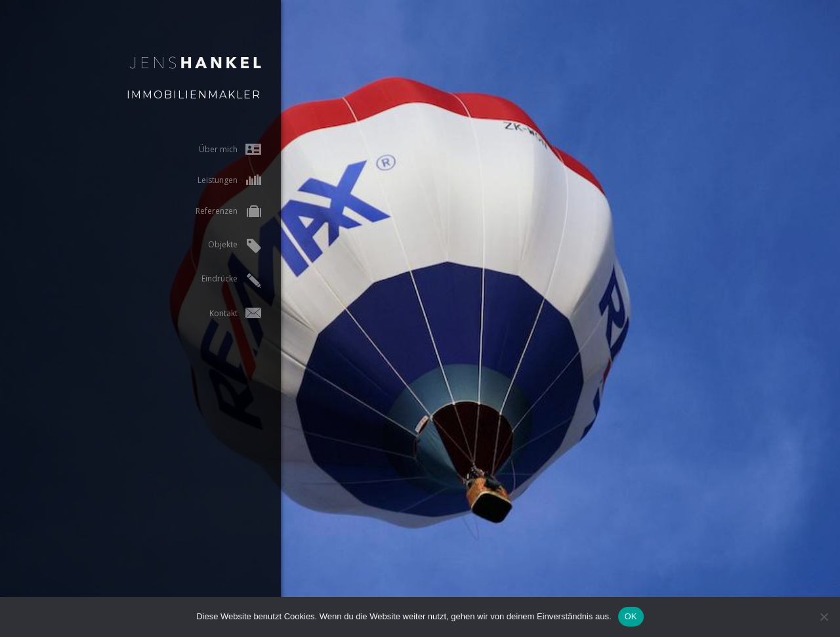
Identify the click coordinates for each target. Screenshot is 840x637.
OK (631, 616)
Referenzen (213, 212)
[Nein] (824, 617)
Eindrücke (216, 280)
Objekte (219, 246)
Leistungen (214, 180)
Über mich (214, 149)
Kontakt (220, 313)
